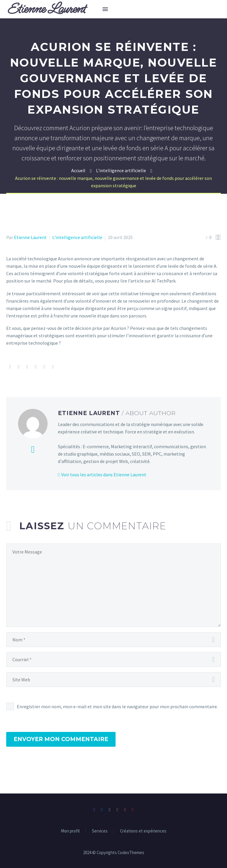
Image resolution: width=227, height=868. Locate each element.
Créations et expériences (143, 831)
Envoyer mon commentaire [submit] (61, 739)
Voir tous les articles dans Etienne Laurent (104, 475)
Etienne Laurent (30, 237)
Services (100, 831)
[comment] (113, 585)
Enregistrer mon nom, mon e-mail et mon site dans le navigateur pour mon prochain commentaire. (117, 706)
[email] (113, 659)
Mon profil (70, 831)
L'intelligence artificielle (77, 237)
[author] (113, 640)
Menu (105, 9)
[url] (113, 680)
